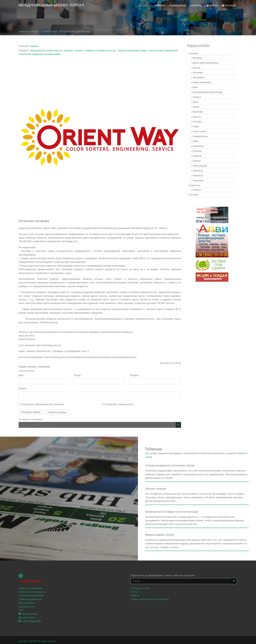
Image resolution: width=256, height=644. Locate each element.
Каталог (36, 31)
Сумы (196, 140)
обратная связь (29, 608)
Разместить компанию (31, 582)
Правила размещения (31, 593)
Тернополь (199, 145)
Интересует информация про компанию (42, 402)
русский (228, 5)
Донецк (197, 67)
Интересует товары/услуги (118, 402)
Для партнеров (27, 597)
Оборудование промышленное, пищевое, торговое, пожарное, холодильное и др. (74, 50)
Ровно (196, 126)
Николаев (198, 111)
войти (211, 5)
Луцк (196, 101)
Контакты (195, 5)
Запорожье (199, 77)
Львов (196, 106)
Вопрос (23, 387)
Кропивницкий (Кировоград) (208, 91)
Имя (22, 374)
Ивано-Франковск (202, 82)
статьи (173, 453)
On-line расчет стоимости (33, 586)
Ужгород (198, 150)
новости (163, 453)
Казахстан (195, 184)
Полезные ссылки (141, 582)
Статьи (135, 586)
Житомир (198, 72)
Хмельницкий (200, 165)
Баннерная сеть (28, 601)
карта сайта (27, 611)
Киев (196, 86)
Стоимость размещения (32, 590)
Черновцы (199, 180)
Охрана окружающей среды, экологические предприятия (148, 50)
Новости (136, 590)
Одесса (197, 116)
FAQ (22, 604)
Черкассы (198, 170)
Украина (35, 45)
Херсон (197, 160)
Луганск (197, 96)
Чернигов (198, 175)
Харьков (198, 155)
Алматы (197, 189)
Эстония (194, 194)
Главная (159, 5)
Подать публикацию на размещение (150, 593)
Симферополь (201, 135)
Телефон (135, 374)
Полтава (198, 121)
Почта (79, 374)
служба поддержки (31, 615)
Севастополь (200, 131)
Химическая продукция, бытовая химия (40, 53)
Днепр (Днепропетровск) (206, 62)
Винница (198, 57)
